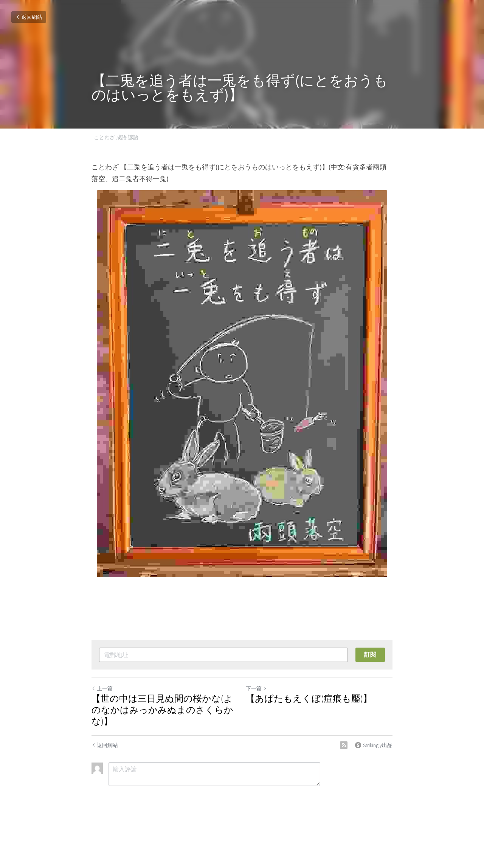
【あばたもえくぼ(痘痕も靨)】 (309, 699)
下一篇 (256, 688)
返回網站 (29, 17)
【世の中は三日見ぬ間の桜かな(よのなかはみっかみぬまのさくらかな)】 (162, 710)
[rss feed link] (344, 745)
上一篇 (102, 688)
